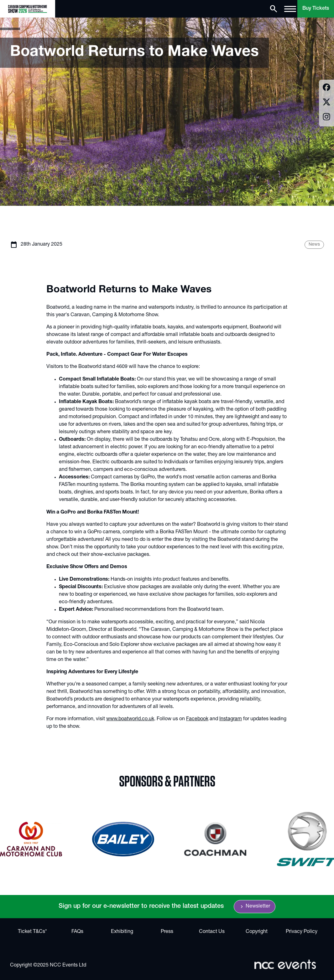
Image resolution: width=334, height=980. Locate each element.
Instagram (231, 719)
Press (167, 932)
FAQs (77, 932)
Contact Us (212, 932)
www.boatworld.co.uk (130, 719)
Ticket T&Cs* (32, 932)
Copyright (257, 932)
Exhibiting (122, 932)
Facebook (197, 719)
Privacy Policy (302, 932)
